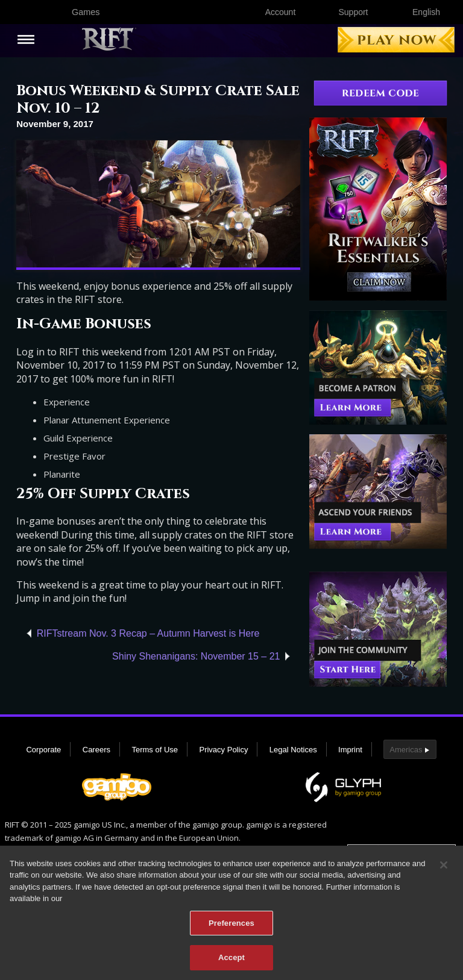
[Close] (444, 867)
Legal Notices (293, 750)
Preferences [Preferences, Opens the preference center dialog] (231, 925)
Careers (96, 750)
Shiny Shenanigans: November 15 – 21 (196, 656)
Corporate (43, 750)
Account (281, 12)
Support (353, 12)
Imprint (350, 750)
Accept (231, 959)
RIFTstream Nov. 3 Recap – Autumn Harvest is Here (148, 633)
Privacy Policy (223, 750)
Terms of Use (155, 750)
